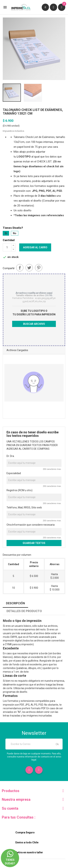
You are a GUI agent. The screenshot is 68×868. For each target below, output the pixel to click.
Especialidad (14, 473)
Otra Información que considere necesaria (31, 525)
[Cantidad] (7, 247)
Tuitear (29, 268)
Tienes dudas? (10, 854)
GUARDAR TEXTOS (34, 543)
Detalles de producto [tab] (24, 611)
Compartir (20, 268)
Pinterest (39, 268)
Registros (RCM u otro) (19, 490)
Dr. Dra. (11, 456)
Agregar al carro (35, 247)
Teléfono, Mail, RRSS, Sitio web (24, 507)
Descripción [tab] (15, 603)
